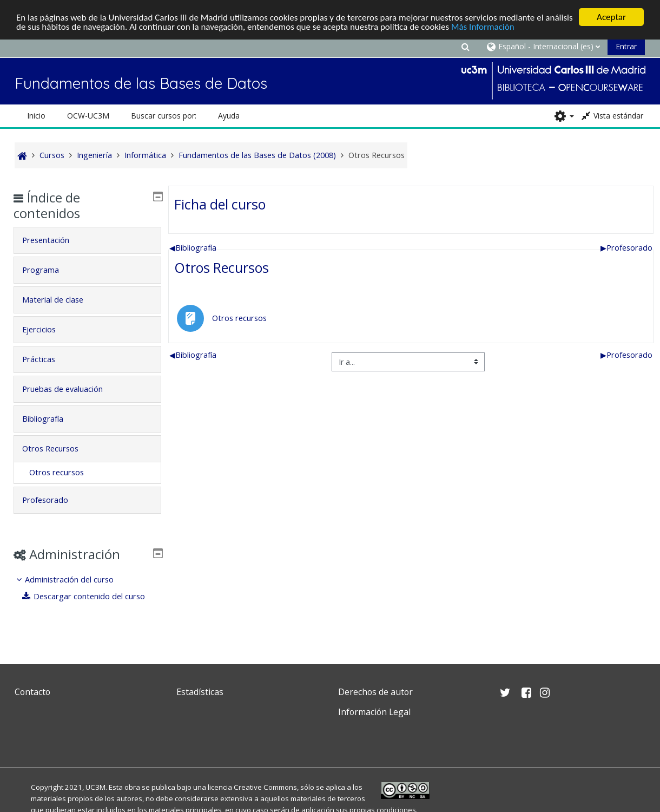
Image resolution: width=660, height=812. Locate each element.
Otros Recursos (222, 267)
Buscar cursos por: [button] (164, 116)
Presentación (54, 240)
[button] (466, 46)
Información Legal (374, 712)
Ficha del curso (220, 204)
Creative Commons (265, 787)
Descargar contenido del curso (92, 596)
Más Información (483, 27)
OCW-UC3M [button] (88, 116)
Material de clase (61, 300)
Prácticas (47, 359)
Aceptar (611, 17)
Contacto (32, 692)
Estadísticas (200, 692)
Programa (49, 270)
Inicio (36, 116)
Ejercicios (47, 329)
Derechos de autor (375, 692)
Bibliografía (193, 248)
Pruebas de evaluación (71, 389)
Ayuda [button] (229, 116)
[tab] (88, 240)
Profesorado (626, 248)
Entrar (626, 46)
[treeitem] (88, 588)
